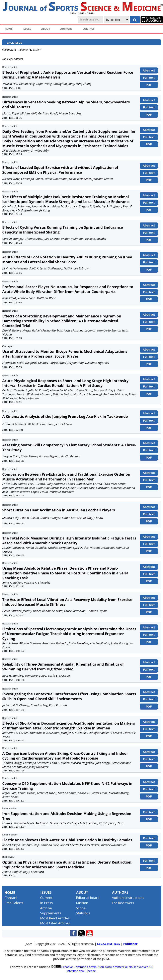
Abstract (149, 70)
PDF (149, 85)
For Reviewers (123, 903)
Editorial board (88, 898)
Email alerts (14, 903)
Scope (81, 908)
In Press (46, 903)
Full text (149, 78)
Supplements (51, 913)
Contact (11, 898)
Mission (82, 903)
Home (10, 892)
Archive (46, 908)
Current (46, 898)
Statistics (83, 913)
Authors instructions (128, 898)
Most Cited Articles (55, 923)
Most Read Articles (55, 918)
